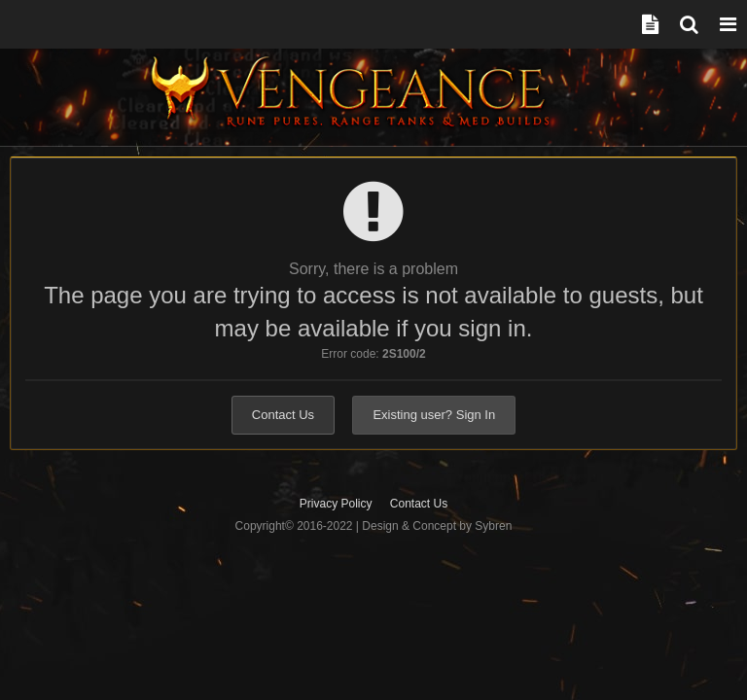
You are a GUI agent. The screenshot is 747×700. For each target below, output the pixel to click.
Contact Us (283, 415)
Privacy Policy (336, 504)
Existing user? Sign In (434, 415)
